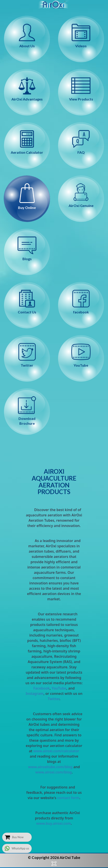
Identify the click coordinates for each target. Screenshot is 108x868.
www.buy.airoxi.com (53, 823)
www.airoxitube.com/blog (50, 767)
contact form (68, 798)
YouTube (59, 688)
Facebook (41, 688)
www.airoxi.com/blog (53, 772)
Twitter (54, 699)
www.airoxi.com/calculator (56, 751)
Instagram (34, 694)
